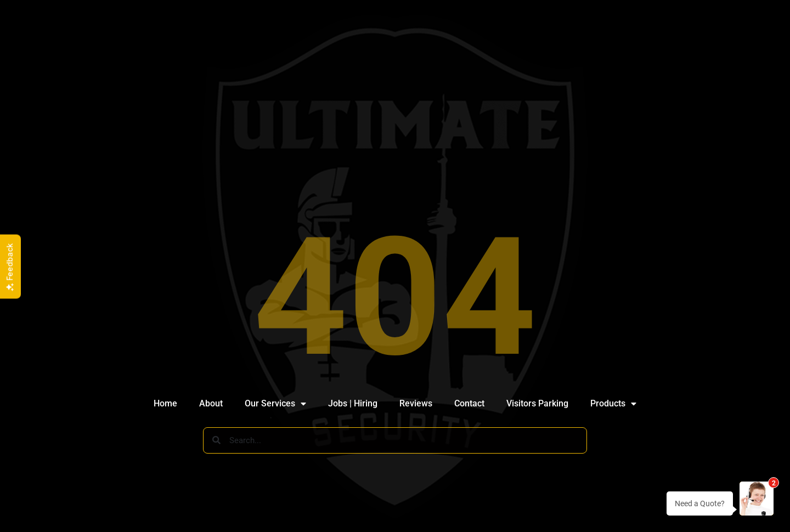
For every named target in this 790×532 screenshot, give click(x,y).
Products (613, 404)
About (211, 403)
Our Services (275, 404)
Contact (469, 403)
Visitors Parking (537, 403)
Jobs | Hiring (353, 403)
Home (165, 403)
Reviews (416, 403)
